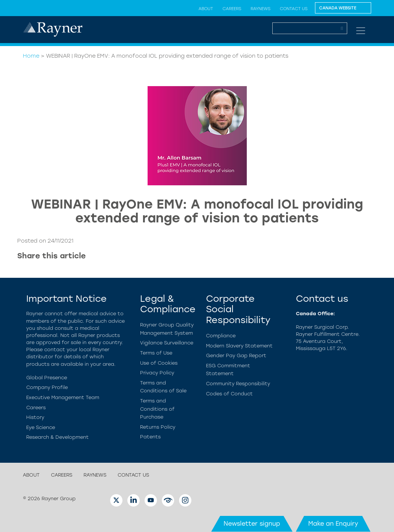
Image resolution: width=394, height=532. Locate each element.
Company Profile (47, 387)
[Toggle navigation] (361, 31)
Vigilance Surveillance (167, 343)
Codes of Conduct (229, 394)
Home (31, 56)
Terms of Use (156, 353)
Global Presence (47, 378)
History (35, 417)
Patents (150, 437)
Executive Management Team (63, 397)
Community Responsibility (238, 384)
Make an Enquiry (333, 524)
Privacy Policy (157, 373)
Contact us (294, 9)
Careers (232, 9)
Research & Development (57, 437)
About (206, 9)
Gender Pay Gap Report (236, 355)
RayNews (260, 9)
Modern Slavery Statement (239, 346)
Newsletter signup (252, 524)
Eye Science (41, 427)
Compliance (221, 336)
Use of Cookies (159, 363)
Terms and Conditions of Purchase (157, 409)
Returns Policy (158, 427)
